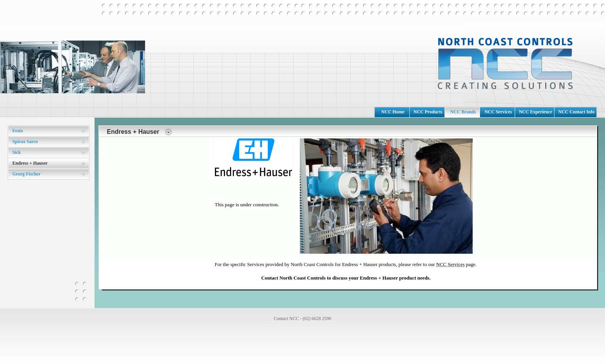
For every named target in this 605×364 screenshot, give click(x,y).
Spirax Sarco (25, 142)
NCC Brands (463, 112)
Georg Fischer (26, 174)
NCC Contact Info (576, 112)
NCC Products (428, 112)
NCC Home (393, 112)
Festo (18, 131)
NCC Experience (536, 112)
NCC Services (498, 112)
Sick (17, 152)
